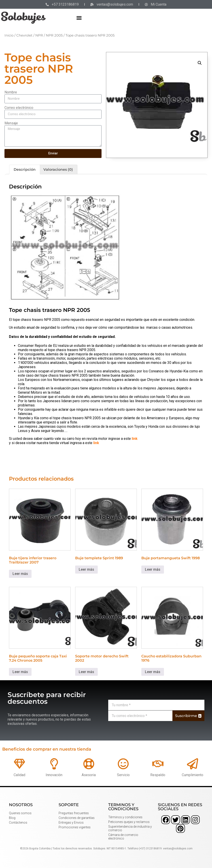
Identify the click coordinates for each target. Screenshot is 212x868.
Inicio (9, 35)
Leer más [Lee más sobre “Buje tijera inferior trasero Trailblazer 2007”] (20, 574)
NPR (39, 35)
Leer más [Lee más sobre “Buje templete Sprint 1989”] (86, 569)
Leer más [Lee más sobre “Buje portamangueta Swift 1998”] (153, 569)
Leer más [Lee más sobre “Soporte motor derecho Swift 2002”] (86, 672)
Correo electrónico (19, 108)
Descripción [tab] (25, 169)
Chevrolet (24, 35)
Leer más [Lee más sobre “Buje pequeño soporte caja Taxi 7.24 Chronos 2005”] (20, 672)
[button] (79, 18)
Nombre (11, 92)
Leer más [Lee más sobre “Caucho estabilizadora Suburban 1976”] (153, 672)
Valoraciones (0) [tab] (58, 169)
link (135, 439)
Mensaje (11, 123)
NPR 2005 (54, 35)
